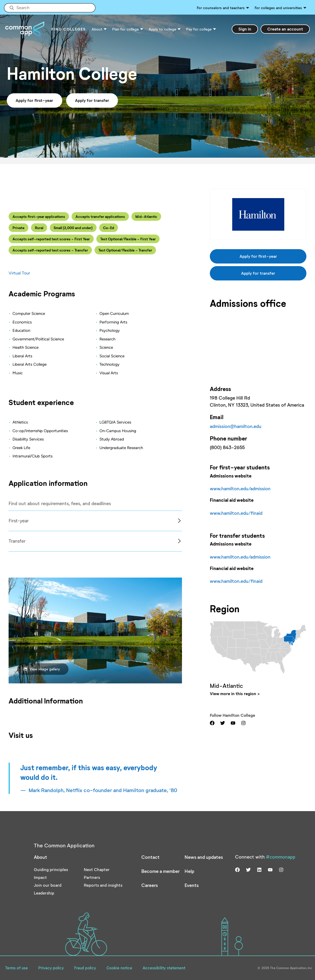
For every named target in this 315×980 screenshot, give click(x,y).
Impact (40, 877)
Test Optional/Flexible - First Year (128, 239)
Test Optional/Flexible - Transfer (125, 250)
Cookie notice (119, 968)
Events (192, 885)
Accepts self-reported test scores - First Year (51, 239)
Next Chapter (97, 869)
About (97, 29)
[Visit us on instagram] (243, 723)
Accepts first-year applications (39, 216)
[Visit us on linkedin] (259, 869)
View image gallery (42, 669)
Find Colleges (69, 29)
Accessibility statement (164, 968)
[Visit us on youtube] (233, 723)
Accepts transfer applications (100, 216)
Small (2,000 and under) (73, 228)
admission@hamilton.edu (236, 426)
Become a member (160, 871)
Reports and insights (103, 885)
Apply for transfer (92, 100)
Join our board (48, 885)
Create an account (285, 29)
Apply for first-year (34, 100)
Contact (150, 857)
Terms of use (17, 968)
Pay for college (199, 29)
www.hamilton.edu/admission (240, 488)
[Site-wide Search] (50, 8)
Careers (150, 885)
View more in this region (233, 693)
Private (18, 228)
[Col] (95, 531)
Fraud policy (85, 968)
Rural (39, 228)
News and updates (204, 857)
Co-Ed (109, 228)
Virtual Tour (19, 273)
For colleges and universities (278, 8)
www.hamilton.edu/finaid (236, 513)
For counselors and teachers (221, 8)
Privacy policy (51, 968)
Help (189, 871)
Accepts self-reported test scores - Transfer (50, 250)
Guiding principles (51, 869)
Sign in (245, 29)
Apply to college (162, 29)
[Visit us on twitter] (223, 723)
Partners (92, 877)
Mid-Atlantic (146, 216)
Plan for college (125, 29)
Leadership (44, 893)
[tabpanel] (95, 521)
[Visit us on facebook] (212, 723)
